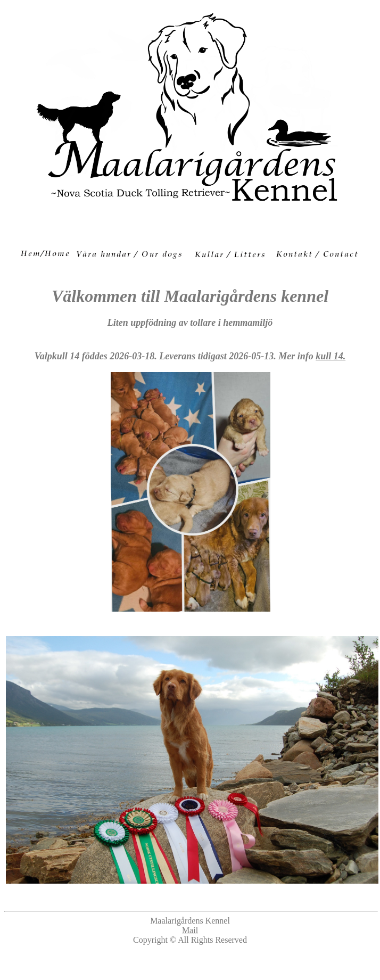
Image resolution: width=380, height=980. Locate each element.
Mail (190, 930)
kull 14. (331, 356)
